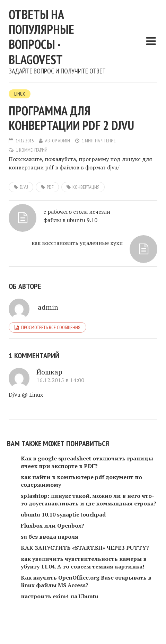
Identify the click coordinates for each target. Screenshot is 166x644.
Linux (20, 94)
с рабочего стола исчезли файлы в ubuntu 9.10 (77, 216)
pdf (50, 187)
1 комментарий (32, 150)
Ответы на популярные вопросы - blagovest (41, 37)
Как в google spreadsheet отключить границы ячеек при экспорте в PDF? (87, 462)
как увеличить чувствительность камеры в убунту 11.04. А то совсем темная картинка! (84, 563)
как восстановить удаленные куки (77, 243)
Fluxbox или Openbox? (53, 526)
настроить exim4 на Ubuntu (60, 596)
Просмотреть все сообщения (51, 327)
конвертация (86, 187)
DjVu (24, 187)
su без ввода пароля (50, 537)
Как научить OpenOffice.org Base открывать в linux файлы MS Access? (86, 581)
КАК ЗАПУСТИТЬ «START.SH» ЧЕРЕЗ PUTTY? (85, 548)
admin (64, 141)
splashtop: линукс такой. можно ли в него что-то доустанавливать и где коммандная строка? (89, 500)
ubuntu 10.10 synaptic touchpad (63, 514)
